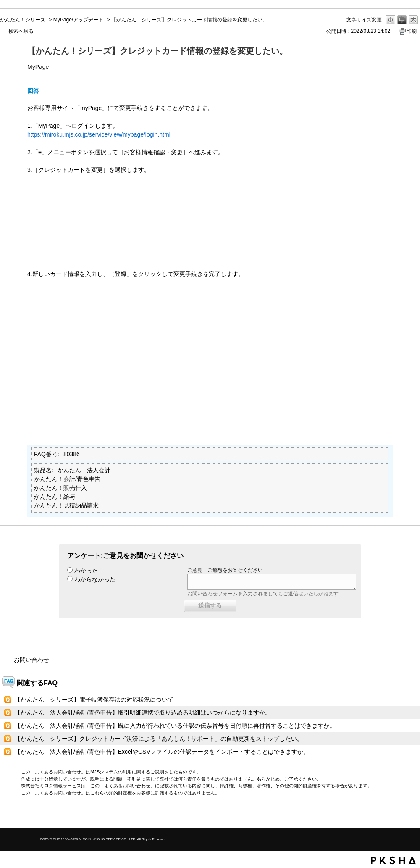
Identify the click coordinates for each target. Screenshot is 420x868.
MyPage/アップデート (78, 20)
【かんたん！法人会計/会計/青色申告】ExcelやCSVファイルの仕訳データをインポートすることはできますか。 (162, 752)
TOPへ (399, 814)
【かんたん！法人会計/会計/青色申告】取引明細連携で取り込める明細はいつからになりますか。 (143, 713)
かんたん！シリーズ (23, 20)
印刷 (412, 31)
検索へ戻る (21, 31)
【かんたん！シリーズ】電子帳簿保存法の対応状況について (94, 700)
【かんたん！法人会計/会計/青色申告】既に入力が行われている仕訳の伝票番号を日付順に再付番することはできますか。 (175, 726)
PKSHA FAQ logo (393, 860)
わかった (86, 571)
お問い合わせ (31, 660)
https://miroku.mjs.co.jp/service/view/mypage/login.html (99, 134)
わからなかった (95, 579)
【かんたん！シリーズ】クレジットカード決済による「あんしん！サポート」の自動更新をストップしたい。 (159, 739)
